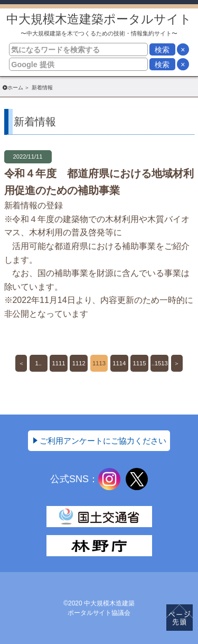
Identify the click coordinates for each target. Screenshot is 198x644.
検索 (162, 50)
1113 (99, 363)
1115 (140, 363)
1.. (39, 363)
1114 (119, 363)
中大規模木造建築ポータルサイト (99, 25)
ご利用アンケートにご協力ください (103, 441)
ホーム (15, 88)
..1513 (160, 363)
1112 (79, 363)
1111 (59, 363)
